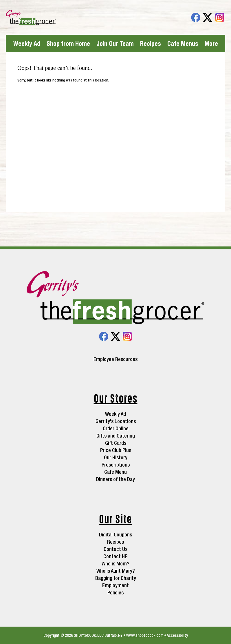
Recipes (151, 43)
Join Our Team (115, 43)
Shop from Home (68, 43)
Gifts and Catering (116, 436)
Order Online (116, 428)
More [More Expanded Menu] (211, 43)
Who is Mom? (115, 564)
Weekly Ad (27, 43)
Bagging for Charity (116, 578)
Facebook (196, 17)
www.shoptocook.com (145, 635)
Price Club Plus (116, 450)
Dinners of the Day (115, 479)
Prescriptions (116, 465)
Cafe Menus (183, 43)
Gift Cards (116, 443)
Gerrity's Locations (116, 421)
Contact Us (115, 549)
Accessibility (177, 635)
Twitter (208, 17)
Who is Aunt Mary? (116, 571)
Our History (116, 457)
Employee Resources (115, 359)
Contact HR (115, 556)
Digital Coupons (115, 535)
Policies (115, 593)
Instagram (220, 17)
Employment (115, 585)
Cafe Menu (115, 472)
